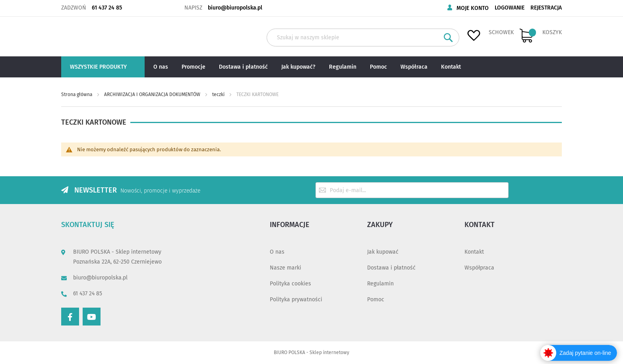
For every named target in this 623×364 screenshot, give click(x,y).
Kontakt (474, 252)
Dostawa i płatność (391, 268)
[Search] (448, 38)
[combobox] (363, 38)
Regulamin (380, 284)
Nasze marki (285, 268)
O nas (277, 252)
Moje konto (473, 8)
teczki (219, 94)
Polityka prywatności (296, 299)
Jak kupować (383, 252)
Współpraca (479, 268)
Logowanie (510, 8)
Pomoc (376, 299)
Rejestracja (546, 8)
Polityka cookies (290, 284)
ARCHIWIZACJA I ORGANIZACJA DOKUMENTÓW (153, 94)
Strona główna (77, 94)
